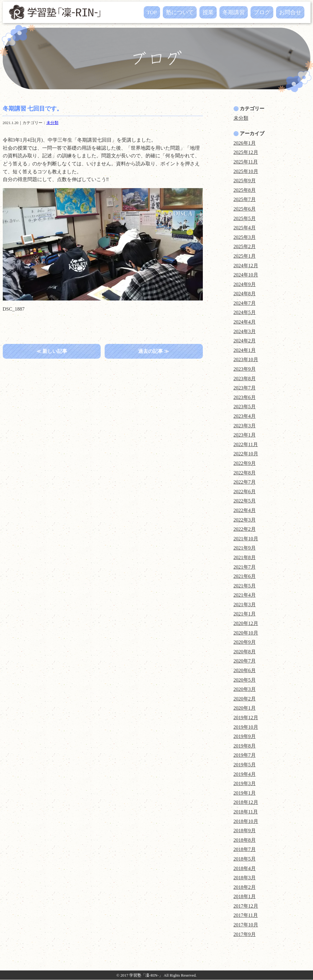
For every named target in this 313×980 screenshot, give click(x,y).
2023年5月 (245, 407)
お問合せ (290, 12)
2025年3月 (245, 237)
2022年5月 (245, 501)
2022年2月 (245, 529)
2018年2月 (245, 887)
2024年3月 (245, 331)
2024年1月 (245, 350)
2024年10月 (246, 275)
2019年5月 (245, 765)
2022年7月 (245, 482)
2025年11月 (246, 162)
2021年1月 (245, 614)
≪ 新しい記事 (52, 351)
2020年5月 (245, 680)
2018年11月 (246, 812)
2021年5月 (245, 586)
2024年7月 (245, 303)
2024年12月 (246, 266)
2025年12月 (246, 152)
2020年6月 (245, 670)
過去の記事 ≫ (154, 351)
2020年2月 (245, 699)
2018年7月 (245, 849)
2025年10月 (246, 171)
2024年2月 (245, 341)
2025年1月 (245, 256)
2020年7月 (245, 661)
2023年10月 (246, 359)
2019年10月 (246, 727)
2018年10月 (246, 821)
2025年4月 (245, 228)
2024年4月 (245, 322)
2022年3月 (245, 520)
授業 (208, 12)
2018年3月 (245, 878)
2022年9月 (245, 463)
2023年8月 (245, 379)
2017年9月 (245, 934)
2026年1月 (245, 143)
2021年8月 (245, 557)
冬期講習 (234, 12)
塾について (180, 12)
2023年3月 (245, 426)
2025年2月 (245, 246)
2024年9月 (245, 284)
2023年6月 (245, 397)
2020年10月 (246, 633)
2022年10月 (246, 454)
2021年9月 (245, 548)
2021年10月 (246, 539)
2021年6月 (245, 576)
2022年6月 (245, 492)
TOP (152, 12)
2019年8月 (245, 746)
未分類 (52, 123)
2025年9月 (245, 181)
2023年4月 (245, 416)
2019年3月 (245, 783)
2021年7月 (245, 567)
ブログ (262, 12)
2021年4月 (245, 595)
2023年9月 (245, 369)
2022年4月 (245, 510)
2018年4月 (245, 868)
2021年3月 (245, 605)
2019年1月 (245, 793)
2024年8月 (245, 294)
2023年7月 (245, 388)
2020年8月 (245, 652)
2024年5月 (245, 312)
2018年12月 (246, 802)
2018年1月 (245, 896)
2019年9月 (245, 736)
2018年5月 (245, 859)
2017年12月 (246, 906)
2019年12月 (246, 718)
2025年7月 (245, 199)
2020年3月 (245, 689)
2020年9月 (245, 642)
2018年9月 (245, 831)
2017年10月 (246, 925)
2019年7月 (245, 755)
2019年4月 (245, 774)
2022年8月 (245, 473)
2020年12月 (246, 623)
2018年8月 (245, 840)
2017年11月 (246, 915)
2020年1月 (245, 708)
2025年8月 (245, 190)
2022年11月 (246, 444)
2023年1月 (245, 435)
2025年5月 (245, 218)
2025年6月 (245, 209)
